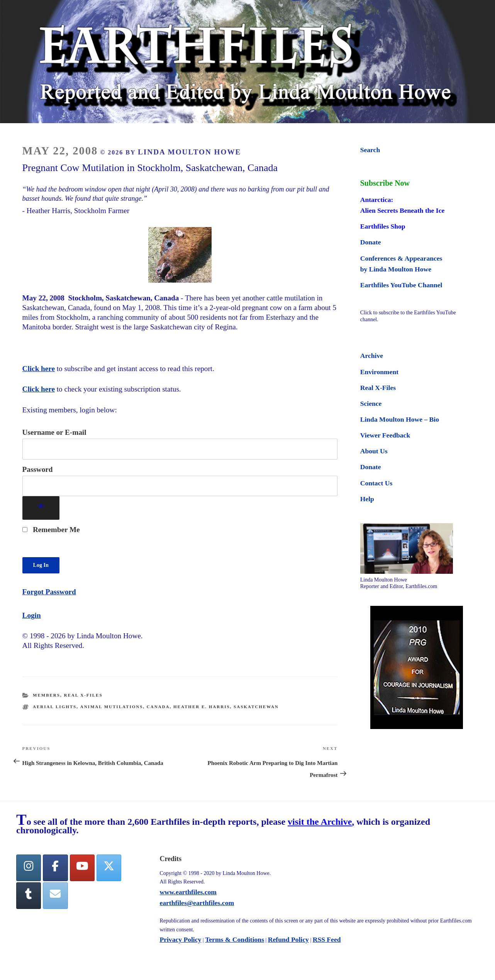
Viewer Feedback (385, 435)
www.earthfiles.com (188, 892)
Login (32, 615)
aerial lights (55, 707)
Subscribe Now (385, 183)
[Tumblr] (29, 896)
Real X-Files (83, 695)
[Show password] (41, 508)
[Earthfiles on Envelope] (55, 896)
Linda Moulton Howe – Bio (400, 419)
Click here (39, 369)
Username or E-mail (54, 432)
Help (367, 499)
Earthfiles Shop (383, 226)
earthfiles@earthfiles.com (197, 903)
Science (371, 404)
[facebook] (55, 868)
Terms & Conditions (235, 939)
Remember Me (51, 530)
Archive (372, 356)
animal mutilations (112, 707)
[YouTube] (82, 868)
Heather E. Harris (202, 707)
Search (370, 150)
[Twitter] (109, 868)
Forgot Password (49, 592)
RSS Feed (327, 939)
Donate (371, 242)
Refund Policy (288, 939)
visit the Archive (320, 822)
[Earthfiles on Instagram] (29, 868)
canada (158, 707)
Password (38, 469)
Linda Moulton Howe (189, 152)
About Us (374, 451)
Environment (379, 372)
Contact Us (376, 483)
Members (47, 695)
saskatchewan (256, 707)
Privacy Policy (180, 939)
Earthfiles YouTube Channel (401, 285)
